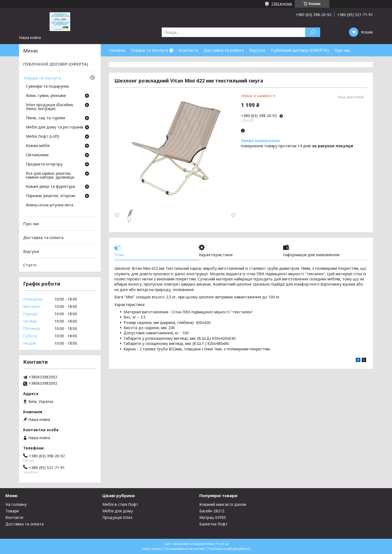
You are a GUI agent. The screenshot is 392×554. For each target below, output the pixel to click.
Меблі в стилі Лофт (120, 504)
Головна (117, 50)
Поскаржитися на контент (185, 549)
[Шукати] (313, 32)
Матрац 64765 (213, 517)
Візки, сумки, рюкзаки (46, 96)
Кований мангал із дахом (223, 504)
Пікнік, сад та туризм (45, 118)
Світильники (37, 155)
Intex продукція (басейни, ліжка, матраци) (50, 107)
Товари (12, 511)
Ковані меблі (38, 146)
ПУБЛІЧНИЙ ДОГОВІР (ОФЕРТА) (56, 64)
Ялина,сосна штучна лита (50, 205)
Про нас (342, 50)
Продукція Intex (117, 517)
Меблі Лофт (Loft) (43, 137)
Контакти (188, 50)
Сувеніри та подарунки (47, 87)
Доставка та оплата (224, 50)
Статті (30, 265)
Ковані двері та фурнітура (50, 187)
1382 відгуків (282, 4)
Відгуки (257, 50)
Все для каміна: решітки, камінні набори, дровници (50, 176)
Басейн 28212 (212, 511)
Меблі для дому (118, 511)
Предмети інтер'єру (44, 164)
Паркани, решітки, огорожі (50, 196)
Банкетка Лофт (213, 524)
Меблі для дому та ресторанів (55, 127)
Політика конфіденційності (229, 549)
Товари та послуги (149, 50)
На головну (16, 504)
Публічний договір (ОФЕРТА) (300, 50)
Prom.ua (222, 544)
